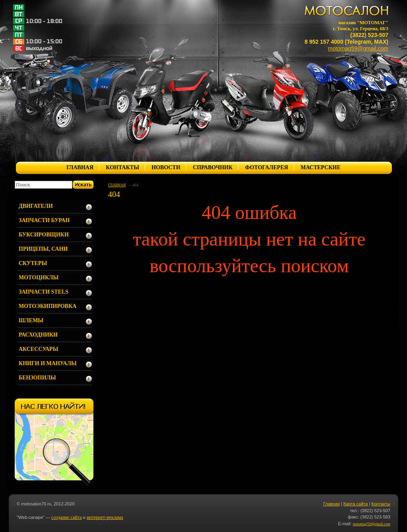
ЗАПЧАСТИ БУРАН (44, 220)
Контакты (381, 504)
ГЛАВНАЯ (80, 167)
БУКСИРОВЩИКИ (44, 235)
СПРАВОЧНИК (213, 167)
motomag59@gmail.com (358, 48)
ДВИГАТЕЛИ (36, 206)
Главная (331, 504)
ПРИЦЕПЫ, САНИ (43, 249)
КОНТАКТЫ (122, 167)
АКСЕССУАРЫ (38, 349)
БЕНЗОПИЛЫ (37, 378)
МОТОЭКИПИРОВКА (47, 306)
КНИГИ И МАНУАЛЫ (48, 363)
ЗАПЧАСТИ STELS (44, 292)
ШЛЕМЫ (31, 320)
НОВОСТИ (166, 167)
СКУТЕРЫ (33, 263)
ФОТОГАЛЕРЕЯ (266, 167)
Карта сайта (356, 504)
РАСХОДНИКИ (38, 335)
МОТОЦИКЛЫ (39, 278)
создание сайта (66, 517)
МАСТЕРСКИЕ (321, 167)
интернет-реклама (105, 517)
